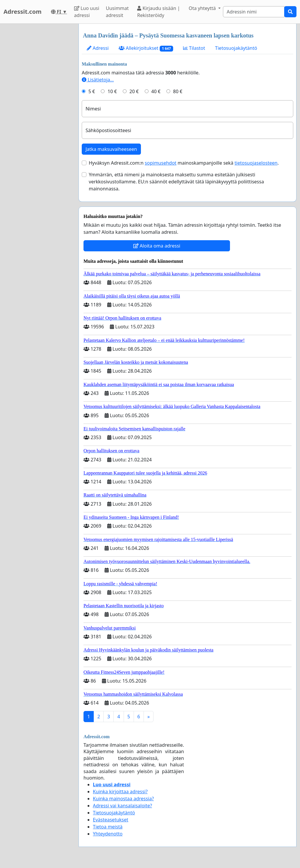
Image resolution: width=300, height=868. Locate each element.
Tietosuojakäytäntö (236, 48)
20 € (134, 91)
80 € (178, 91)
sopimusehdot (161, 163)
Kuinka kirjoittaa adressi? (120, 792)
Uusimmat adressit (117, 12)
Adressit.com (23, 12)
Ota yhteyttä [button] (203, 8)
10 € (112, 91)
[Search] (254, 12)
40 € (156, 91)
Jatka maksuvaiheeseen (111, 149)
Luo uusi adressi (87, 12)
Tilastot (194, 48)
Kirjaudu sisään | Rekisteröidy (158, 12)
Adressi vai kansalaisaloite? (122, 806)
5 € (92, 91)
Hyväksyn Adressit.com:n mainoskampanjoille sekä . (184, 163)
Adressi (98, 48)
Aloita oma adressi (157, 246)
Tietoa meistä (108, 827)
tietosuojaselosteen (256, 163)
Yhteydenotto (108, 834)
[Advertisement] (37, 112)
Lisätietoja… (98, 80)
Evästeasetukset (111, 820)
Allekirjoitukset (146, 48)
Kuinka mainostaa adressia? (123, 799)
